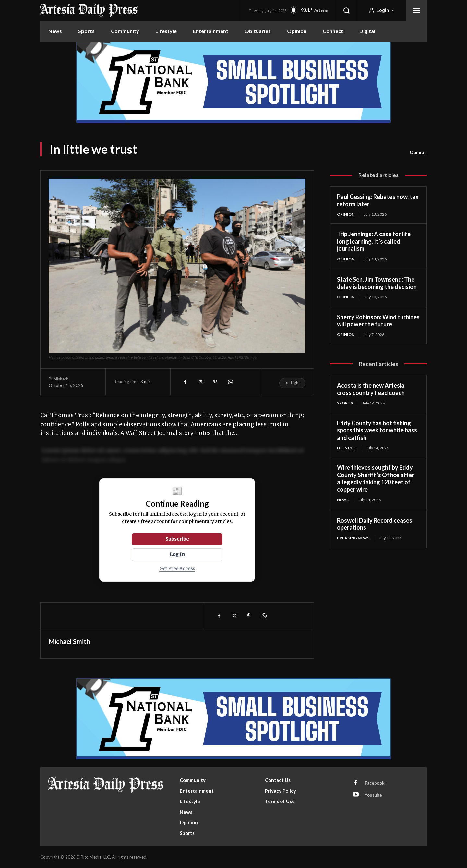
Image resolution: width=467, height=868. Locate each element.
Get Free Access (177, 569)
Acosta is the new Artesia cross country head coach (371, 389)
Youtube (373, 795)
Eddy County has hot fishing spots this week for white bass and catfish (377, 430)
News (343, 500)
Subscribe (177, 539)
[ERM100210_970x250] (233, 82)
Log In (177, 554)
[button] (346, 10)
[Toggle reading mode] (292, 383)
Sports (345, 403)
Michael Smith (69, 641)
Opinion (418, 152)
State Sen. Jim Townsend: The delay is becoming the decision (377, 283)
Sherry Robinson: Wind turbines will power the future (378, 321)
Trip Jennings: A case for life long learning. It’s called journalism (374, 241)
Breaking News (353, 538)
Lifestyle (347, 448)
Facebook (375, 783)
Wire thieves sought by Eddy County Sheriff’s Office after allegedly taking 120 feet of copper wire (376, 478)
